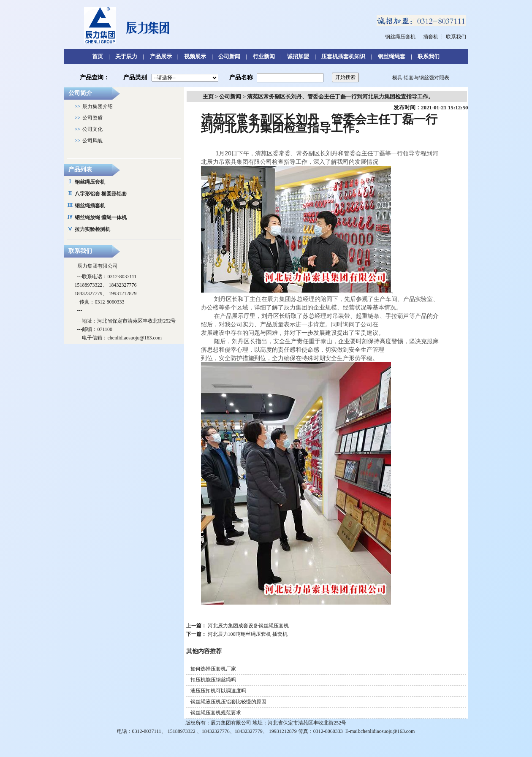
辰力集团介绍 (98, 106)
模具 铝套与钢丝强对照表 (421, 78)
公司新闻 (229, 56)
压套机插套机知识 (343, 56)
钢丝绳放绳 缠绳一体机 (101, 217)
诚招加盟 (298, 56)
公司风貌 (92, 141)
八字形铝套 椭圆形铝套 (101, 194)
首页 (98, 56)
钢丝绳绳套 (392, 56)
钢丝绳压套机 (400, 37)
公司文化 (92, 129)
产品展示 (161, 56)
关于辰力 (126, 56)
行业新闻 (264, 56)
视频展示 (195, 56)
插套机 (431, 37)
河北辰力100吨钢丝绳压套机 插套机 (248, 634)
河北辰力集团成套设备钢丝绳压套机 (248, 626)
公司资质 (92, 118)
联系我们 (456, 37)
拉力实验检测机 (92, 229)
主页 (208, 96)
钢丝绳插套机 (90, 206)
